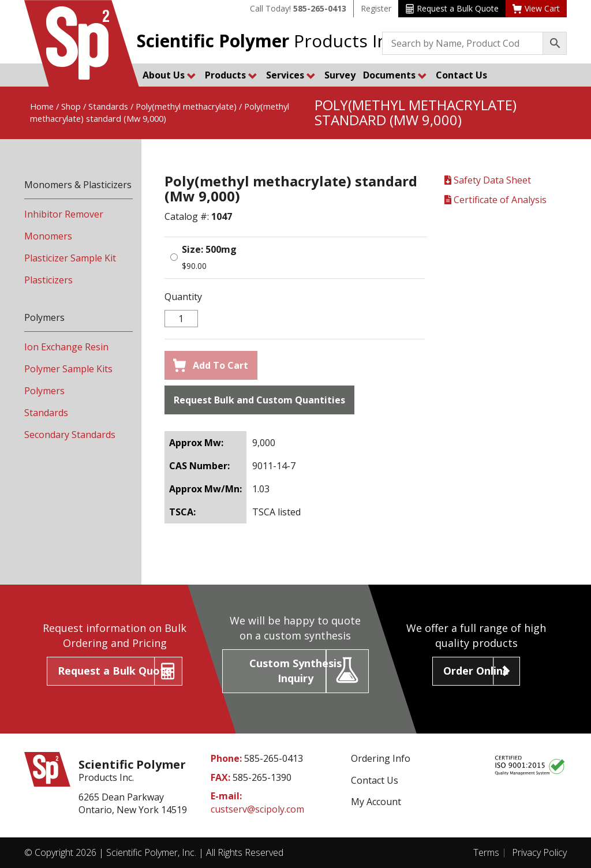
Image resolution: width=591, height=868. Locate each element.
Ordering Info (381, 758)
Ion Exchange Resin (66, 347)
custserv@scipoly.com (257, 809)
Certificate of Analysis (495, 200)
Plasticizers (48, 280)
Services (291, 75)
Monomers (48, 236)
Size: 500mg (209, 249)
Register (376, 8)
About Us (169, 75)
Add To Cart (211, 365)
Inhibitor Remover (64, 214)
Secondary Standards (70, 435)
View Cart (536, 8)
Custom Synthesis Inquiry (295, 671)
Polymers (44, 391)
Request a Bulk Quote (452, 8)
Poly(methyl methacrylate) (186, 106)
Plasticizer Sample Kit (70, 258)
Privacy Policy (539, 852)
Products (231, 75)
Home (42, 106)
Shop (71, 106)
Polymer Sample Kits (68, 369)
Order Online (476, 671)
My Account (376, 802)
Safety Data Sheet (488, 180)
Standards (108, 106)
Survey (340, 75)
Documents (395, 75)
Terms (486, 852)
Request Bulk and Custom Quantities (259, 400)
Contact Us (461, 75)
